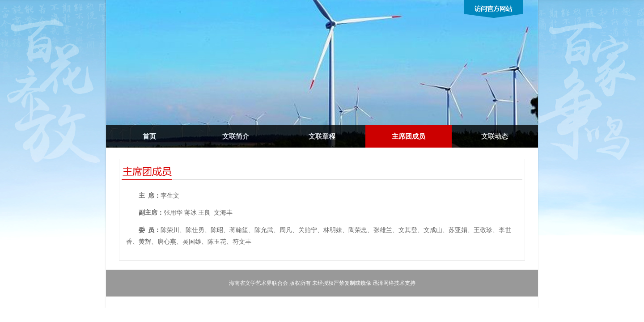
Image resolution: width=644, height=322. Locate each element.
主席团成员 (409, 136)
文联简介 (236, 136)
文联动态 (495, 136)
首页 (149, 136)
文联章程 (322, 136)
